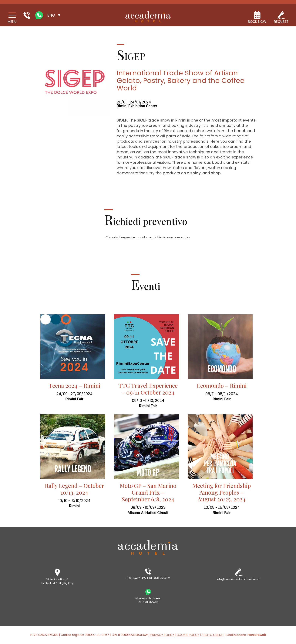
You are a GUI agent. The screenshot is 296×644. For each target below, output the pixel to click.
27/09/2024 (82, 394)
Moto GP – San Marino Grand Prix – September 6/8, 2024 (148, 492)
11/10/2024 (155, 401)
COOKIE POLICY (188, 635)
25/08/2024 (229, 507)
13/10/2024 (80, 501)
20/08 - (210, 507)
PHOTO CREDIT (213, 635)
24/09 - (64, 394)
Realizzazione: (246, 635)
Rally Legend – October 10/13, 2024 (74, 489)
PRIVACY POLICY (162, 635)
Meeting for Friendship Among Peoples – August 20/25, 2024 (222, 492)
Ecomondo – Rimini (222, 385)
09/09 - (138, 507)
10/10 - (64, 501)
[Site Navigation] (12, 18)
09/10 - (138, 401)
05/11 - (212, 394)
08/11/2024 (228, 394)
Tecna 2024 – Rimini (74, 385)
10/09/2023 (155, 507)
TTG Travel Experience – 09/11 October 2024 (148, 389)
